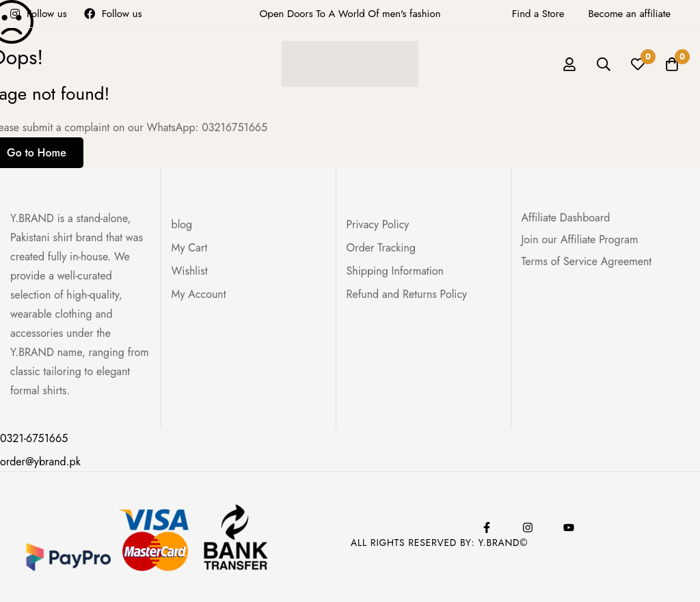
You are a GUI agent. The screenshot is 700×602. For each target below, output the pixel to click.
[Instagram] (528, 528)
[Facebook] (487, 528)
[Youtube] (569, 528)
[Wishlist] (638, 64)
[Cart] (672, 64)
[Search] (604, 64)
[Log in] (569, 64)
